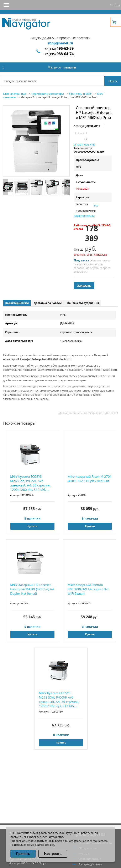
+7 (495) (59, 54)
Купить (32, 526)
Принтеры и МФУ (80, 94)
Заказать (84, 285)
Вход (117, 5)
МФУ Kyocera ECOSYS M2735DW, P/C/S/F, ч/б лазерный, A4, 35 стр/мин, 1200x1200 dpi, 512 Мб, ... (59, 699)
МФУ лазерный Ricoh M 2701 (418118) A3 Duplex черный (90, 479)
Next (67, 187)
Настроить (53, 854)
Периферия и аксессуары (48, 94)
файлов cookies (44, 845)
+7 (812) (59, 49)
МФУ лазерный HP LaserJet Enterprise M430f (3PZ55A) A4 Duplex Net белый (32, 589)
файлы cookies (48, 833)
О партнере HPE (84, 144)
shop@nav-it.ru (60, 43)
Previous (6, 187)
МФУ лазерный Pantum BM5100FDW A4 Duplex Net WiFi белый (88, 589)
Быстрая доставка (90, 864)
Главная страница (15, 94)
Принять (23, 854)
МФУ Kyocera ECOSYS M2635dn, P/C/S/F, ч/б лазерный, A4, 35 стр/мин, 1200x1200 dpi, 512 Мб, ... (30, 483)
